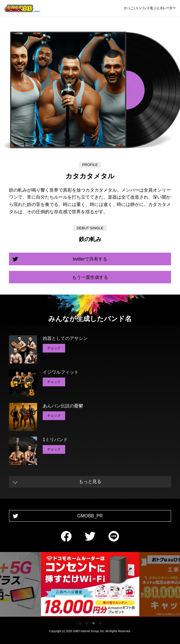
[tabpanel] (90, 585)
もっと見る (90, 482)
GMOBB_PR (90, 516)
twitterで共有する (90, 259)
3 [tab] (94, 623)
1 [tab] (80, 623)
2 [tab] (87, 623)
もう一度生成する (90, 277)
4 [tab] (100, 623)
